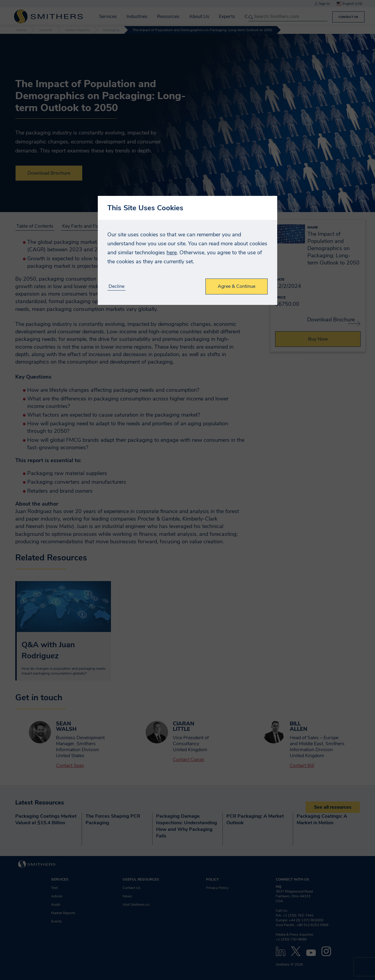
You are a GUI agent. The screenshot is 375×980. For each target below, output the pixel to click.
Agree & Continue (237, 286)
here (172, 252)
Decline (116, 286)
